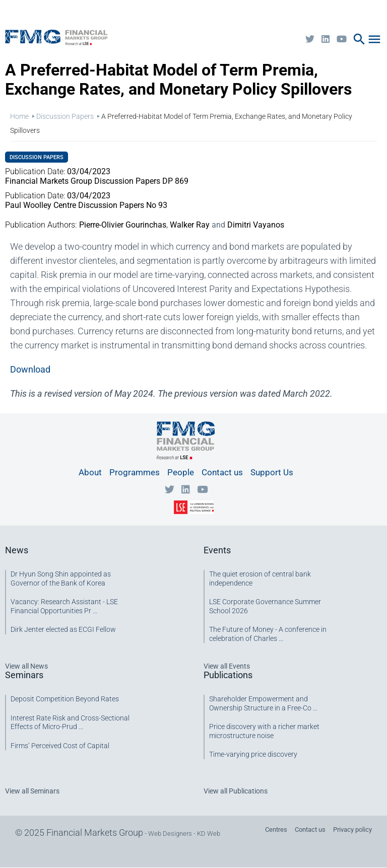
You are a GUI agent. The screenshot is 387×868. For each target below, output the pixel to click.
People (181, 472)
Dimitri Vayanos (256, 225)
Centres (276, 829)
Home (19, 116)
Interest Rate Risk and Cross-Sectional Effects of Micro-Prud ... (70, 722)
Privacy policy (352, 829)
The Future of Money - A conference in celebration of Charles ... (268, 634)
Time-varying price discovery (253, 754)
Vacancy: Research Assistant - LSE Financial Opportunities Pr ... (64, 606)
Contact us (222, 472)
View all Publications (236, 791)
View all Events (227, 666)
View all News (26, 666)
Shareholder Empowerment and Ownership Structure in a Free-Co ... (263, 703)
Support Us (272, 472)
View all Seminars (32, 791)
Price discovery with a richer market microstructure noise (264, 731)
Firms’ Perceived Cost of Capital (60, 746)
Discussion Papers (65, 116)
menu (374, 39)
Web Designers (170, 834)
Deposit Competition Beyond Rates (65, 699)
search (359, 39)
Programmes (135, 472)
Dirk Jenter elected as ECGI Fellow (63, 629)
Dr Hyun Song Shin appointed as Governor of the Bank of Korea (61, 578)
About (90, 472)
